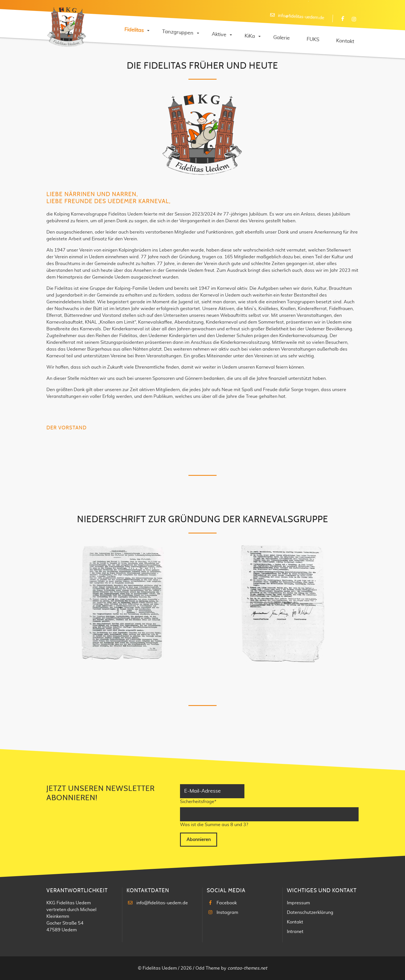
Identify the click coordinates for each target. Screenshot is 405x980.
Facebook (227, 903)
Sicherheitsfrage (198, 801)
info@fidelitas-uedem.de (162, 903)
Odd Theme (208, 968)
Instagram (227, 912)
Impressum (298, 903)
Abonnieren (199, 840)
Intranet (295, 932)
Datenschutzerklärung (310, 912)
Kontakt (295, 922)
